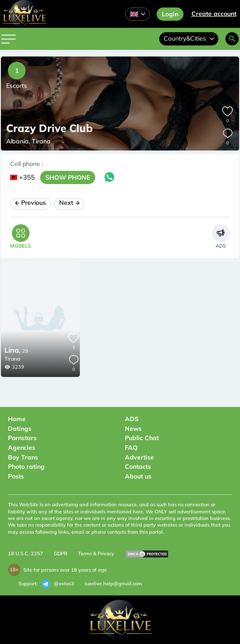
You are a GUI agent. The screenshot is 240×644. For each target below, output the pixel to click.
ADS (132, 419)
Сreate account (214, 14)
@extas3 (58, 584)
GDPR (61, 554)
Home (17, 419)
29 (16, 351)
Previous (30, 203)
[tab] (21, 236)
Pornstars (22, 438)
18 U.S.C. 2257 (26, 554)
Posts (16, 476)
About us (138, 476)
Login (170, 14)
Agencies (22, 448)
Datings (20, 429)
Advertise (139, 457)
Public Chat (142, 438)
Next (69, 203)
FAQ (131, 448)
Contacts (138, 467)
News (133, 429)
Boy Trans (23, 457)
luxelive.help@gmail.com (113, 584)
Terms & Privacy (96, 554)
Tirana (12, 359)
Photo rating (26, 467)
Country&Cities (189, 38)
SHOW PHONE (68, 177)
